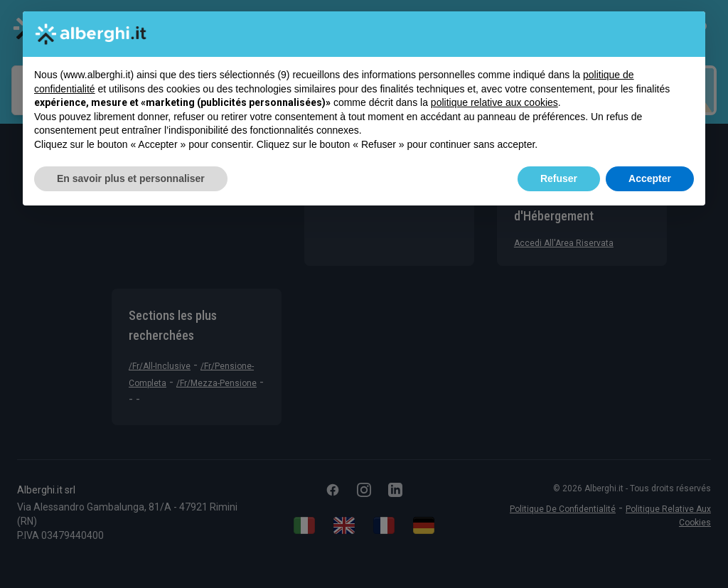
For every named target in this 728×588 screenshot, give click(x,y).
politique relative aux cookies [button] (494, 102)
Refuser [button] (559, 178)
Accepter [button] (650, 178)
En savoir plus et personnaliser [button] (131, 178)
